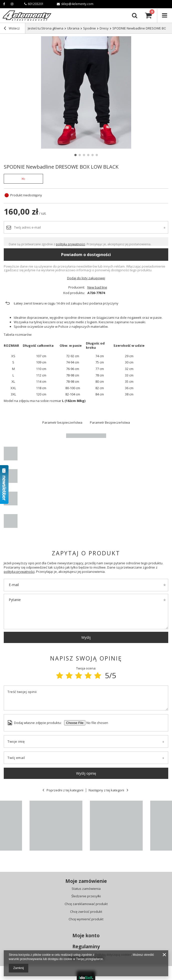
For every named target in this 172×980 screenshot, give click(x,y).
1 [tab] (75, 155)
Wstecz (12, 29)
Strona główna (52, 28)
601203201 (34, 4)
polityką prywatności (70, 244)
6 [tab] (97, 155)
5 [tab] (93, 155)
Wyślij (86, 637)
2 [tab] (80, 155)
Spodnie (90, 28)
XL (23, 179)
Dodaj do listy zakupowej (86, 278)
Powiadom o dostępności (86, 255)
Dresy (104, 28)
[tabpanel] (86, 92)
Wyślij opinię (86, 773)
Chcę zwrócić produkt (86, 912)
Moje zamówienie (86, 881)
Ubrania (73, 28)
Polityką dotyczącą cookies (113, 955)
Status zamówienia (86, 889)
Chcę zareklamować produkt (86, 904)
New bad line (97, 287)
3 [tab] (84, 155)
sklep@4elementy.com (75, 4)
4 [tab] (88, 155)
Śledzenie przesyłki (86, 896)
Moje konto (86, 936)
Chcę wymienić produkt (86, 919)
